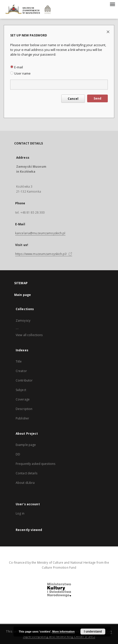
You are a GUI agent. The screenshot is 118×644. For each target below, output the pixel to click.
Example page (26, 445)
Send (97, 98)
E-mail (17, 67)
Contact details (27, 473)
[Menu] (112, 4)
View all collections (29, 335)
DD (18, 454)
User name (20, 73)
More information (63, 632)
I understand (93, 632)
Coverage (23, 399)
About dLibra (25, 483)
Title (19, 361)
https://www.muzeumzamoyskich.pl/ (44, 254)
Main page (23, 295)
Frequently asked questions (35, 464)
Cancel (73, 99)
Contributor (24, 380)
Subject (21, 390)
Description (24, 409)
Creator (21, 371)
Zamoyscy (23, 321)
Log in (20, 513)
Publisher (22, 418)
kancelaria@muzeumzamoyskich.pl (40, 233)
